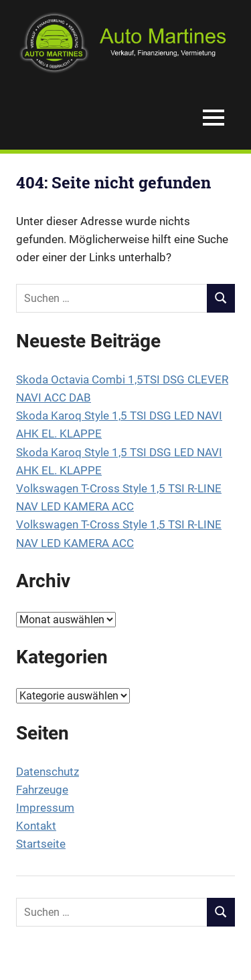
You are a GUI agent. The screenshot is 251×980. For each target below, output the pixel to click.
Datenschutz (48, 772)
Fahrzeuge (42, 790)
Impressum (45, 808)
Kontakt (36, 826)
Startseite (41, 844)
